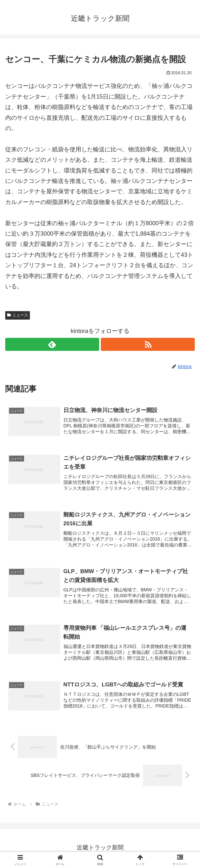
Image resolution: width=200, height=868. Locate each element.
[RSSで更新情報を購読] (148, 344)
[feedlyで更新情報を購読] (52, 344)
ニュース (18, 315)
